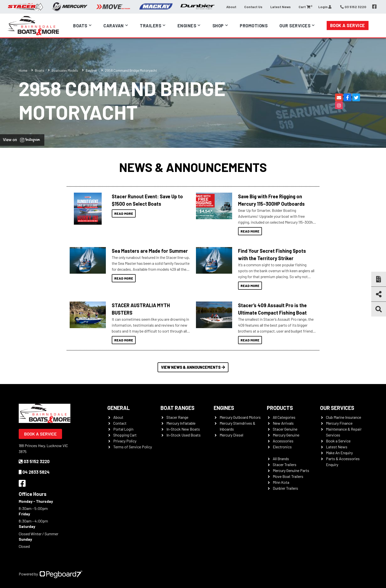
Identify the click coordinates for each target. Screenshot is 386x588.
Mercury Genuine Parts (291, 470)
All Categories (284, 417)
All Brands (281, 459)
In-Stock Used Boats (184, 435)
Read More (124, 213)
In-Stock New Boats (183, 429)
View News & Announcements (193, 367)
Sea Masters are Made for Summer (150, 251)
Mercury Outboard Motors (240, 417)
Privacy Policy (125, 441)
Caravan (114, 26)
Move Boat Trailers (288, 476)
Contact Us (253, 7)
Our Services (295, 26)
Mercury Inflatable (181, 423)
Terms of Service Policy (133, 447)
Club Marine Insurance (344, 417)
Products (280, 408)
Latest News (281, 7)
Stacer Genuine (285, 429)
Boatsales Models (65, 70)
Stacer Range (177, 417)
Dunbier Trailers (285, 488)
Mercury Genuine (286, 435)
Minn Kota (281, 482)
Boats (80, 26)
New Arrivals (283, 423)
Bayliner (91, 70)
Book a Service (348, 25)
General (119, 408)
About (231, 7)
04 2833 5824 (34, 472)
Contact (120, 423)
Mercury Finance (339, 423)
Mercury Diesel (231, 435)
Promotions (254, 26)
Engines (187, 26)
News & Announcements (193, 167)
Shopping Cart (125, 435)
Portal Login (123, 429)
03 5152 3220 (34, 461)
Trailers (151, 26)
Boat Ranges (177, 408)
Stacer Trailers (285, 464)
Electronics (282, 447)
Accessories (283, 441)
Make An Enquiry (339, 453)
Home (23, 70)
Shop (218, 26)
